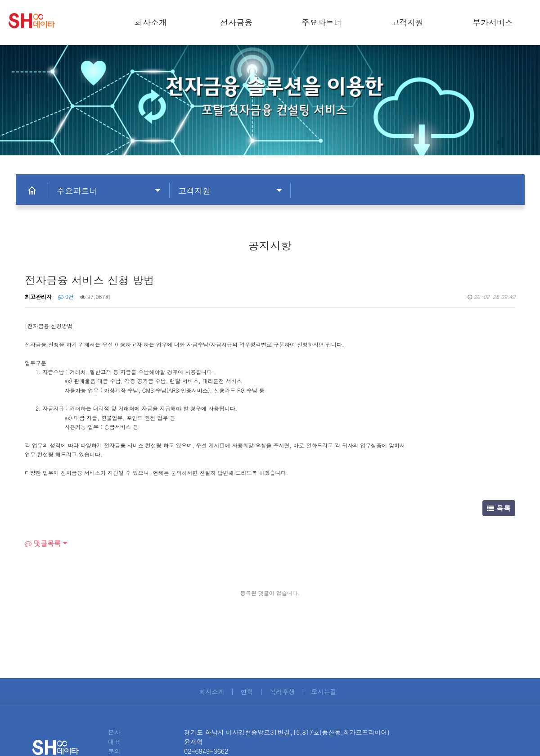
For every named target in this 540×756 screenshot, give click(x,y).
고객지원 (407, 22)
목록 (499, 508)
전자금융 (236, 22)
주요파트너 (322, 22)
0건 (66, 297)
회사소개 (151, 22)
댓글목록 (43, 543)
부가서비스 (493, 22)
